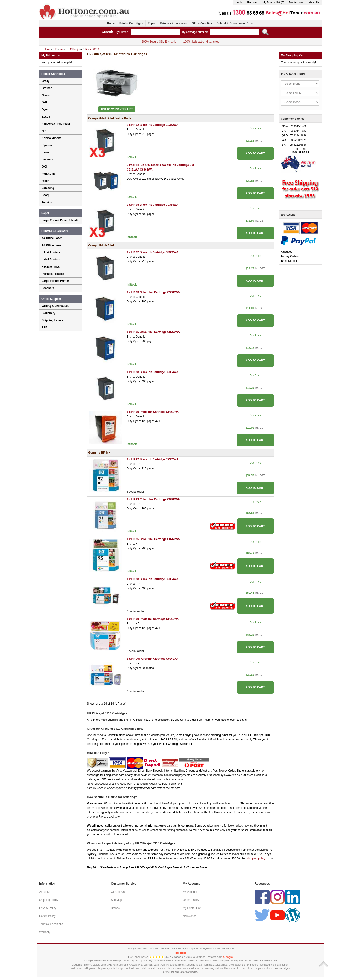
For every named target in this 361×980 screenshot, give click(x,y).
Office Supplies (202, 23)
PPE (44, 327)
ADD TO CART (255, 153)
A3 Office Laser (52, 245)
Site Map (116, 900)
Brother (47, 88)
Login (239, 3)
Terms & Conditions (51, 924)
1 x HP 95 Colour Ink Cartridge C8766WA (153, 332)
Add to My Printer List (117, 109)
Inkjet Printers (51, 252)
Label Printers (51, 260)
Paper (152, 23)
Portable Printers (53, 274)
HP (44, 131)
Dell (44, 102)
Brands (115, 908)
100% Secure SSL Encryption (160, 42)
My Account (296, 3)
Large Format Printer (55, 281)
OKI (44, 167)
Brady (46, 81)
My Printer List (192, 908)
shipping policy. (256, 859)
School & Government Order (235, 23)
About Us (314, 3)
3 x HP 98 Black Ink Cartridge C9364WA (152, 205)
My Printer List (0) (273, 3)
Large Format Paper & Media (60, 220)
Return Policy (47, 916)
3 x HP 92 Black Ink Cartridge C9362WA (152, 125)
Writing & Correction (55, 306)
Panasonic (49, 174)
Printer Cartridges (131, 23)
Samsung (48, 188)
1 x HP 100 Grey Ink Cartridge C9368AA (152, 659)
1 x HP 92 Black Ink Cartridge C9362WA (152, 252)
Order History (191, 900)
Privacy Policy (48, 908)
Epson (46, 117)
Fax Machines (51, 267)
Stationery (48, 313)
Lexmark (47, 159)
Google (228, 957)
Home (111, 23)
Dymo (45, 110)
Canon (46, 95)
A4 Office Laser (52, 238)
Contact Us (118, 892)
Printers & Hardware (173, 23)
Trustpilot (181, 953)
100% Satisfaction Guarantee (201, 42)
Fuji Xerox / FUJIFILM (56, 124)
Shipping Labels (52, 320)
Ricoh (45, 181)
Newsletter (189, 916)
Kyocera (47, 145)
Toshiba (47, 202)
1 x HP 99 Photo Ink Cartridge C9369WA (153, 412)
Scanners (48, 288)
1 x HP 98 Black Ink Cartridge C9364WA (152, 372)
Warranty (45, 932)
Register (252, 3)
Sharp (46, 195)
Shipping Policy (49, 900)
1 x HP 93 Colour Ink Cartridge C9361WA (153, 292)
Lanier (46, 152)
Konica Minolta (51, 138)
